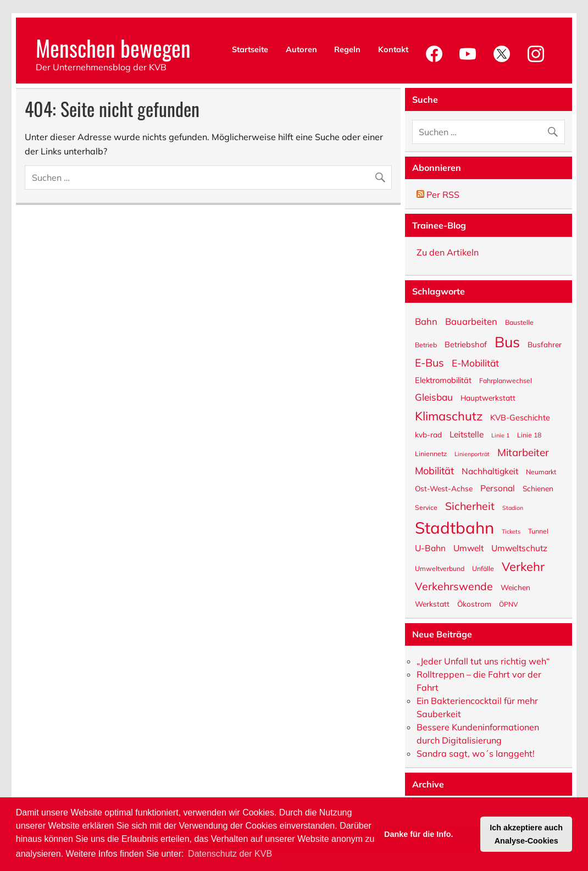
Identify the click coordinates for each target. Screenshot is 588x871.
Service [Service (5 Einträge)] (426, 507)
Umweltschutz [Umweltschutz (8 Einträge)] (519, 548)
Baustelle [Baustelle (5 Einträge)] (519, 322)
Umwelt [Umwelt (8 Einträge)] (468, 548)
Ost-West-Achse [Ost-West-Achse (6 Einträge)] (444, 488)
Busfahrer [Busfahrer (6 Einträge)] (545, 344)
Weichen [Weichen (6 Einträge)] (515, 587)
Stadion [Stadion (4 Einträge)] (513, 507)
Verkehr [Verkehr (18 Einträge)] (523, 566)
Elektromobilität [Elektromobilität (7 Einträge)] (443, 380)
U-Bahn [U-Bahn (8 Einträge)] (430, 548)
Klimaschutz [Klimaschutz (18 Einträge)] (449, 415)
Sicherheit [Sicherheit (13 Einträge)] (470, 505)
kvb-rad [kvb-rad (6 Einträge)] (428, 434)
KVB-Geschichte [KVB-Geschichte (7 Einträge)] (520, 417)
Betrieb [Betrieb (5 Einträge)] (426, 345)
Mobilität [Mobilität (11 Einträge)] (434, 470)
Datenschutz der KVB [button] (230, 854)
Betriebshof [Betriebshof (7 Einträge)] (466, 344)
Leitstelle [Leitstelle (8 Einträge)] (467, 434)
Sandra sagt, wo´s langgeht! (476, 753)
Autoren (301, 49)
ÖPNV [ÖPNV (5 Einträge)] (509, 604)
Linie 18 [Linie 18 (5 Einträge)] (529, 435)
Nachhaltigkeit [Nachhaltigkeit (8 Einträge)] (490, 471)
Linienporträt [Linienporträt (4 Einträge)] (472, 454)
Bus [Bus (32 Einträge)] (507, 341)
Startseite (250, 49)
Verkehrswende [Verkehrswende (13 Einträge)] (454, 585)
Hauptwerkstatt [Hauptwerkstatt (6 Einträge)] (488, 397)
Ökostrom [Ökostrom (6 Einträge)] (474, 603)
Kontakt (393, 49)
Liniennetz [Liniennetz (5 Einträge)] (431, 453)
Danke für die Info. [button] (419, 834)
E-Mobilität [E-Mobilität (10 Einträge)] (475, 362)
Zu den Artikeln (448, 252)
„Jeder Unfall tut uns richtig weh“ (483, 661)
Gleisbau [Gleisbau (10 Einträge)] (434, 396)
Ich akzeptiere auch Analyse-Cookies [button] (526, 834)
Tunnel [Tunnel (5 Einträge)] (538, 531)
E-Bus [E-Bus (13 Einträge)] (429, 362)
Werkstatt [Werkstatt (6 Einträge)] (432, 603)
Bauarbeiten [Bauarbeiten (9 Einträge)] (471, 321)
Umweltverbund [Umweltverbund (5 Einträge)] (440, 568)
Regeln (347, 49)
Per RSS (438, 195)
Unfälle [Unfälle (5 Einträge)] (483, 568)
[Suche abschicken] (383, 175)
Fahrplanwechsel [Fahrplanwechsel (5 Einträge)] (506, 380)
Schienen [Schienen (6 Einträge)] (538, 488)
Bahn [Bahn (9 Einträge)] (426, 321)
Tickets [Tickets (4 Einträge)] (511, 531)
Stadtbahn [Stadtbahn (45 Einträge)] (454, 527)
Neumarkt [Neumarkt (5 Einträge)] (541, 471)
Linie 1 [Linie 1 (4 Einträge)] (500, 435)
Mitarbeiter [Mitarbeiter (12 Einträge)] (523, 452)
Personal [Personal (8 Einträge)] (498, 488)
